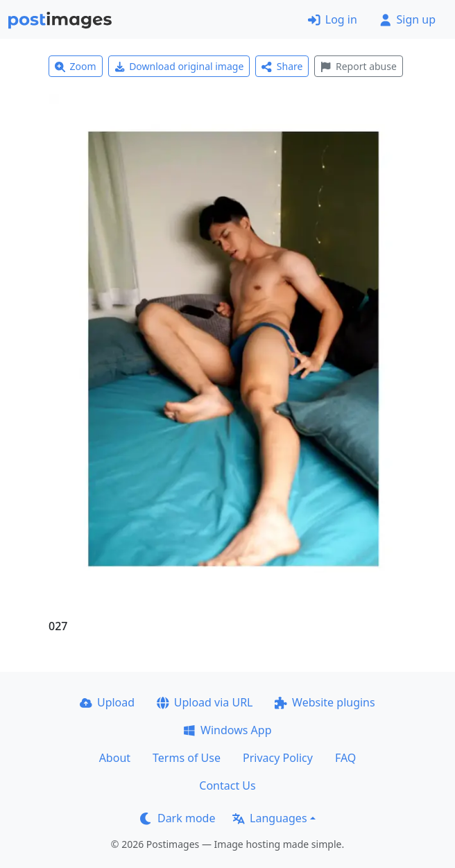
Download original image (179, 66)
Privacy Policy (278, 758)
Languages (269, 818)
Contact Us (227, 785)
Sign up (407, 19)
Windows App (227, 730)
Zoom (76, 66)
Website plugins (325, 702)
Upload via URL (205, 702)
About (115, 758)
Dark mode (178, 818)
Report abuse (358, 66)
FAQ (345, 758)
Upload (107, 702)
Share (282, 66)
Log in (333, 19)
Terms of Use (187, 758)
